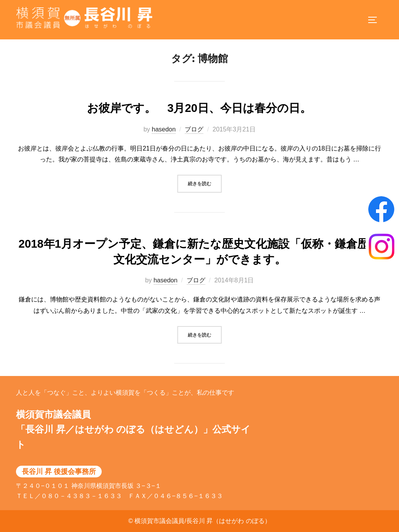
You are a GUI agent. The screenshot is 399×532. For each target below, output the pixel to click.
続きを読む (205, 191)
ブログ (194, 137)
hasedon (163, 137)
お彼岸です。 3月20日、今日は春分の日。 (199, 117)
